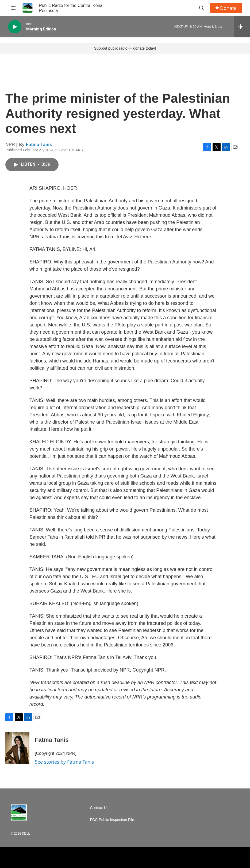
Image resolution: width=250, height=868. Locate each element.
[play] (15, 27)
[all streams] (242, 27)
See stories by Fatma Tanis (64, 762)
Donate (228, 8)
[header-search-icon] (202, 8)
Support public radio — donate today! (125, 48)
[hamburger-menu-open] (13, 8)
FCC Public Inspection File (112, 820)
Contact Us (99, 808)
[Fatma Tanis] (17, 748)
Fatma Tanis (39, 145)
